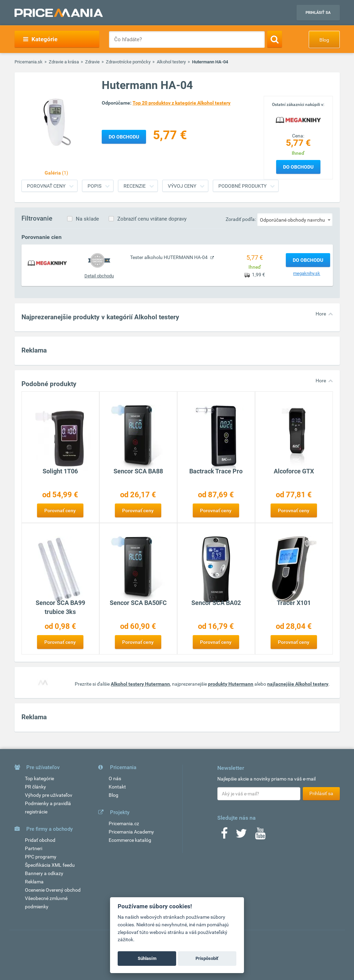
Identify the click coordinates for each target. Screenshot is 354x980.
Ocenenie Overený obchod (53, 890)
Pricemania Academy (131, 832)
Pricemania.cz (124, 823)
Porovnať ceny (46, 186)
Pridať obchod (40, 840)
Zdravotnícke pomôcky (128, 62)
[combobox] (295, 220)
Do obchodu (298, 167)
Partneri (34, 848)
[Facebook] (224, 836)
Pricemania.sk (29, 62)
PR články (35, 787)
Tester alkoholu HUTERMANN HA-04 (169, 257)
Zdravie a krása (64, 62)
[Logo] (298, 119)
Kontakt (117, 787)
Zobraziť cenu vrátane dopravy (152, 219)
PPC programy (41, 857)
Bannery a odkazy (44, 873)
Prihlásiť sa (318, 13)
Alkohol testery (171, 62)
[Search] (275, 39)
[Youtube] (260, 836)
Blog (324, 40)
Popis (94, 186)
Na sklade (87, 219)
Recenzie (135, 186)
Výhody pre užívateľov (49, 795)
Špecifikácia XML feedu (50, 865)
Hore (321, 314)
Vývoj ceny (182, 186)
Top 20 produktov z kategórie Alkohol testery (181, 103)
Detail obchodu (99, 276)
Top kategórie (39, 778)
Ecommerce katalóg (130, 840)
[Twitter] (241, 836)
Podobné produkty (242, 186)
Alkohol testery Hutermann (140, 684)
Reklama (34, 882)
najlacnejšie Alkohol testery (298, 684)
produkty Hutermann (231, 684)
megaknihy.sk (307, 273)
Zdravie (92, 62)
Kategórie (40, 39)
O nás (115, 778)
